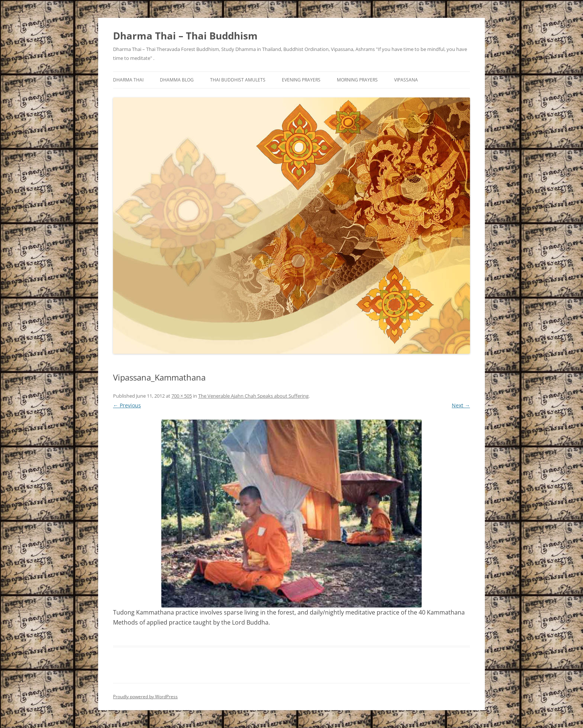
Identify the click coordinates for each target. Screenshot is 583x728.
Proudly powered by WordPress (145, 697)
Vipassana (406, 80)
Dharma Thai (128, 80)
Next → (461, 405)
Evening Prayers (301, 80)
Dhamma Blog (177, 80)
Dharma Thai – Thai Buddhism (185, 36)
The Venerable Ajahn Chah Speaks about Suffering (253, 396)
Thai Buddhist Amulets (238, 80)
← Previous (127, 405)
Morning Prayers (357, 80)
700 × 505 (182, 396)
